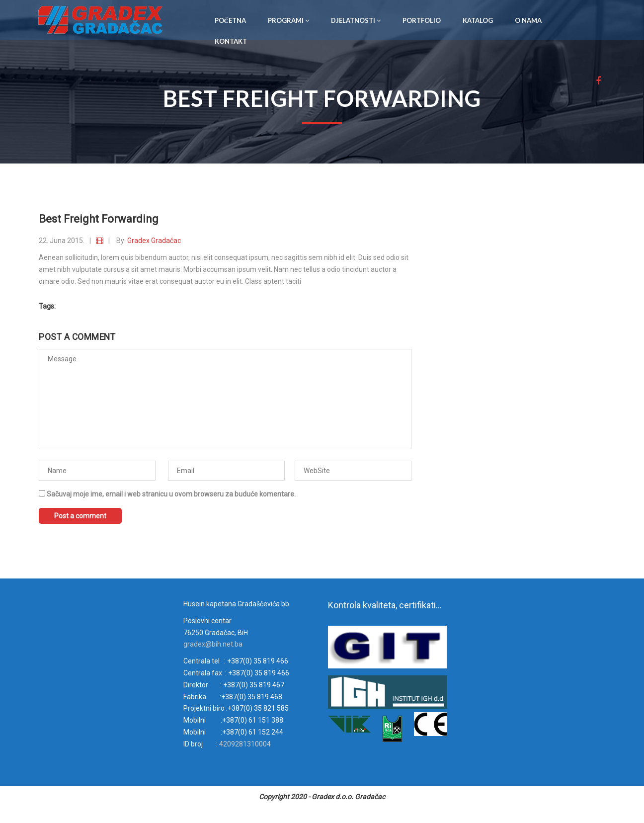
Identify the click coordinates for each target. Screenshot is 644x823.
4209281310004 (244, 744)
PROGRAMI (288, 20)
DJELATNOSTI (356, 20)
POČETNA (230, 20)
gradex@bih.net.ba (213, 644)
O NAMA (528, 20)
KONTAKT (231, 41)
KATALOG (478, 20)
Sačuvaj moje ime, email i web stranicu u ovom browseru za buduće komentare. (171, 494)
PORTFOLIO (422, 20)
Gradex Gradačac (154, 241)
